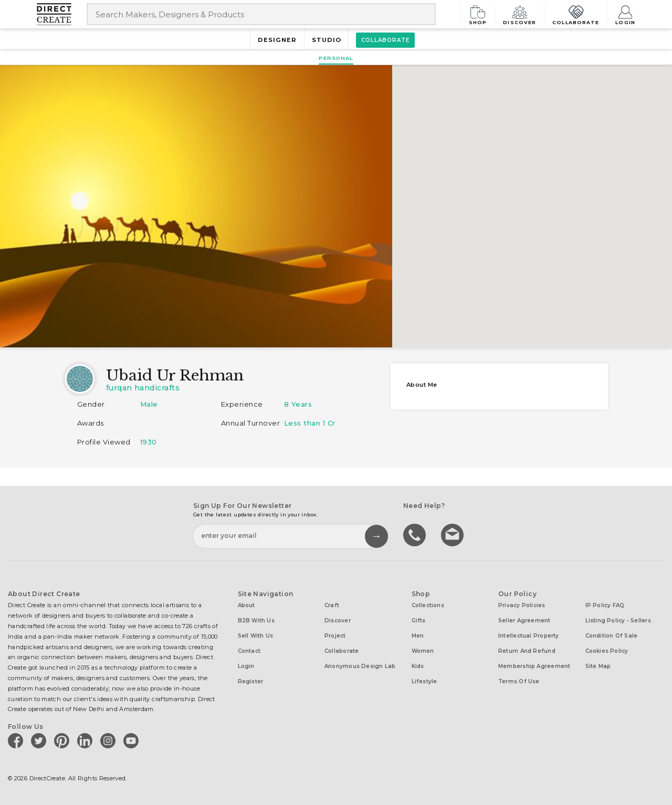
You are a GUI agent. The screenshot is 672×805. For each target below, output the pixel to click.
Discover (523, 14)
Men (418, 636)
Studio (327, 40)
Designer (277, 40)
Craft (332, 605)
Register (251, 681)
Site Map (598, 666)
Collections (428, 605)
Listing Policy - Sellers (618, 621)
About (246, 605)
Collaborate (577, 14)
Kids (418, 666)
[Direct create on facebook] (17, 740)
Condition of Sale (612, 636)
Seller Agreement (524, 621)
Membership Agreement (534, 666)
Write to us (454, 534)
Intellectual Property (529, 636)
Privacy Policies (522, 605)
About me (422, 385)
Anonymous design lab (360, 666)
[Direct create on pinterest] (64, 740)
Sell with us (256, 636)
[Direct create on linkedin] (87, 740)
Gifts (419, 621)
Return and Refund (527, 651)
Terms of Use (519, 681)
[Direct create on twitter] (40, 740)
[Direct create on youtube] (133, 740)
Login (625, 14)
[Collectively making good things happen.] (62, 14)
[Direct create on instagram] (110, 740)
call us (416, 534)
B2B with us (256, 621)
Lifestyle (424, 681)
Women (423, 651)
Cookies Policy (607, 651)
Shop (482, 14)
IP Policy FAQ (605, 605)
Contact (249, 651)
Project (335, 636)
